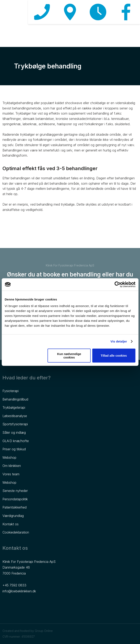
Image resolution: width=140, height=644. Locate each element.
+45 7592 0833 (14, 585)
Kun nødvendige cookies (69, 355)
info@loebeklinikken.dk (19, 591)
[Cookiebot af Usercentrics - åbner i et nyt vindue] (117, 284)
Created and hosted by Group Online (28, 631)
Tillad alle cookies (114, 356)
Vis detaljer (119, 341)
